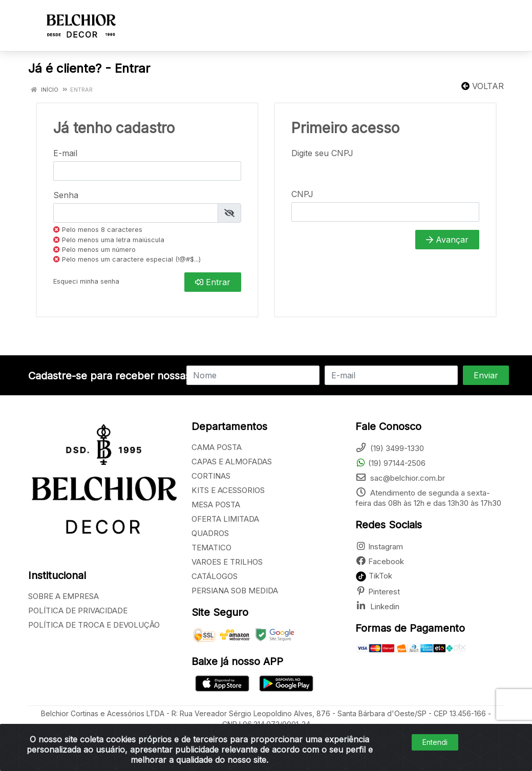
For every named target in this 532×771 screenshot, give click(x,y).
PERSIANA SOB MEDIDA (235, 591)
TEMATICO (211, 548)
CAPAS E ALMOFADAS (232, 462)
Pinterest (378, 592)
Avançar (447, 240)
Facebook (380, 561)
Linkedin (377, 606)
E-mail (65, 153)
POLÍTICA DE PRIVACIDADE (78, 611)
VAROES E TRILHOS (227, 562)
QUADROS (210, 533)
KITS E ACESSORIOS (228, 490)
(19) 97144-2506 (390, 463)
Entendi (435, 742)
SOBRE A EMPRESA (63, 596)
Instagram (379, 547)
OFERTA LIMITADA (225, 519)
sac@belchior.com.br (400, 478)
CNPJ (302, 194)
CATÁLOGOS (215, 576)
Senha (66, 195)
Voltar (483, 86)
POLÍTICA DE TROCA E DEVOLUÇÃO (94, 625)
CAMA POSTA (217, 447)
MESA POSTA (216, 505)
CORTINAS (211, 476)
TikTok (374, 576)
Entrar (213, 282)
